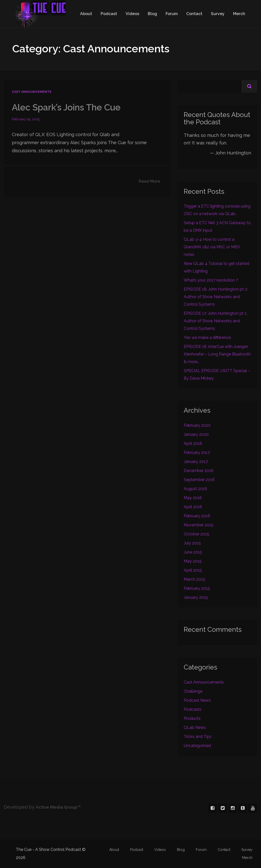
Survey (218, 14)
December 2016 (199, 471)
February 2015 (197, 588)
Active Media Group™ (59, 807)
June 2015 (193, 552)
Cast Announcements (32, 92)
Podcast (109, 14)
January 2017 (196, 462)
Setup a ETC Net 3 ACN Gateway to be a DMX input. (217, 227)
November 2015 (199, 525)
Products (192, 718)
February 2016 (197, 516)
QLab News (195, 727)
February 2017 (197, 452)
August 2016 (195, 489)
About (86, 14)
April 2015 (193, 570)
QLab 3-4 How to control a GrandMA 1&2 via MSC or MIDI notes (212, 247)
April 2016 (193, 507)
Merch (239, 14)
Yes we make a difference (207, 338)
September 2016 (199, 480)
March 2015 (194, 579)
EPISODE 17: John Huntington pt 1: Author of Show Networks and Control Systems (215, 321)
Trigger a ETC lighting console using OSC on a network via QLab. (217, 210)
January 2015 (196, 597)
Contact (194, 14)
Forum (172, 14)
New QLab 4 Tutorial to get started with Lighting (216, 267)
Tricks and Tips (198, 737)
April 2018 (193, 443)
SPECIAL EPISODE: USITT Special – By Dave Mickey (217, 374)
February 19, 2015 (26, 119)
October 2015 (196, 534)
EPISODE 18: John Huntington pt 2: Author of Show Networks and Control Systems (216, 297)
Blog (152, 14)
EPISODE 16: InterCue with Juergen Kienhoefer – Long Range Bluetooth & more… (217, 354)
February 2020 (197, 425)
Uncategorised (197, 746)
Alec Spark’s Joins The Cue (68, 107)
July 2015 (192, 543)
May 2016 (193, 498)
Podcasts (193, 709)
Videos (132, 14)
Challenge (193, 691)
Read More (149, 181)
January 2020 (196, 434)
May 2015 (193, 561)
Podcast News (197, 700)
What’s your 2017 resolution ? (211, 280)
